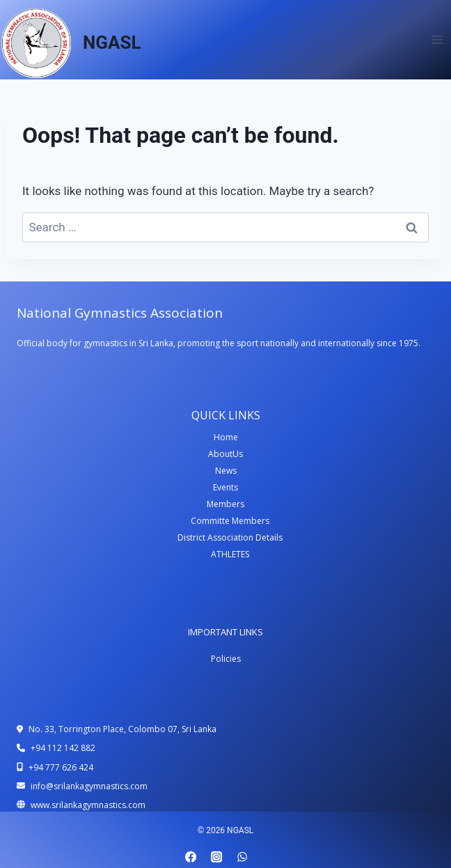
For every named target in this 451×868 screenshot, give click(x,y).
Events (225, 487)
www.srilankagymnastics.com (88, 805)
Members (225, 504)
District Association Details (230, 537)
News (226, 471)
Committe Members (230, 521)
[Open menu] (437, 39)
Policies (226, 659)
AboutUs (225, 454)
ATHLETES (230, 554)
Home (226, 437)
